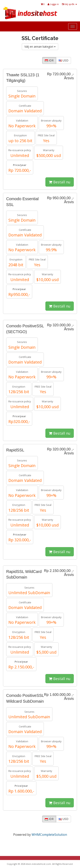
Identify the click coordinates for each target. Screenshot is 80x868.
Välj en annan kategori (40, 47)
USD (63, 60)
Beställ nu (60, 182)
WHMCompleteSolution (49, 835)
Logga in (53, 4)
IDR (49, 60)
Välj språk (69, 4)
